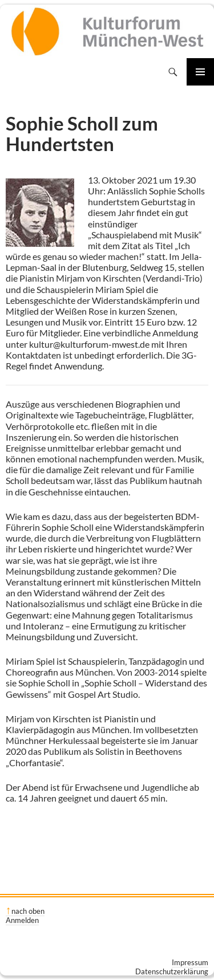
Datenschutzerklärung (172, 971)
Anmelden (22, 920)
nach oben (28, 911)
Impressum (190, 962)
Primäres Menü (200, 72)
